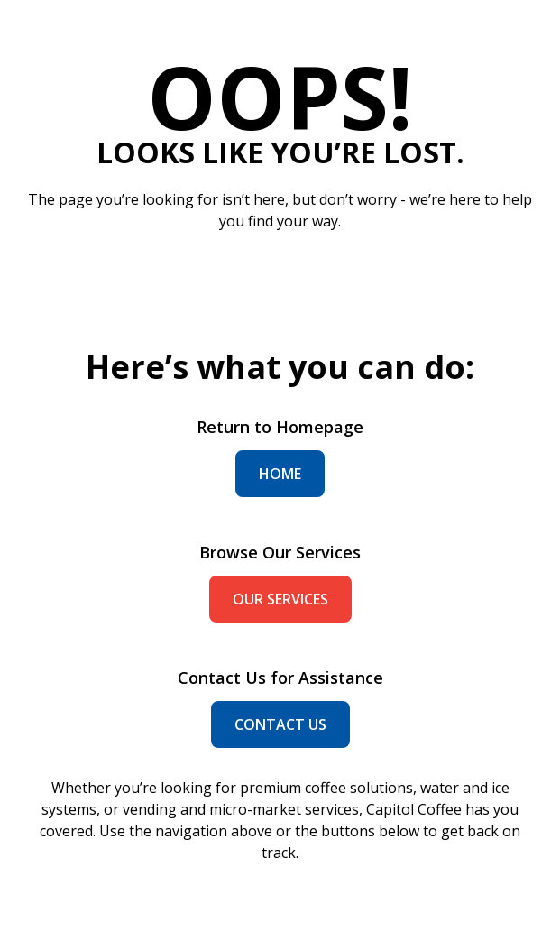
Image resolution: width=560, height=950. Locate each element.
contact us (280, 724)
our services (280, 599)
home (280, 474)
